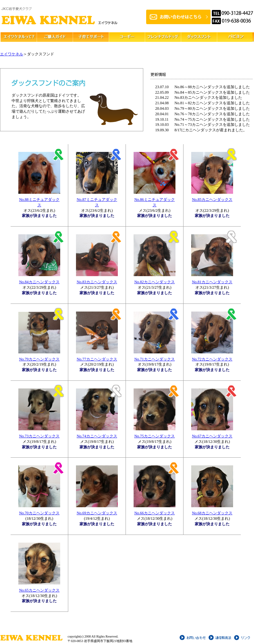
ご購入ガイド (54, 37)
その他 (234, 37)
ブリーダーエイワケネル (60, 16)
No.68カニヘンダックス (212, 513)
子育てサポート (90, 37)
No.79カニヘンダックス (39, 359)
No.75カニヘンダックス (155, 436)
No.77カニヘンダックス (97, 359)
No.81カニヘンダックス (212, 282)
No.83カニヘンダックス (97, 282)
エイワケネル (12, 54)
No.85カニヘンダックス (212, 200)
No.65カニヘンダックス (39, 590)
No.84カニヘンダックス (39, 282)
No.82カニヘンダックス (155, 282)
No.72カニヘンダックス (212, 359)
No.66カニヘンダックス (155, 513)
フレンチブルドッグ (162, 37)
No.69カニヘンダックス (97, 513)
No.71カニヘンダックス (155, 359)
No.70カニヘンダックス (39, 513)
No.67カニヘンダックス (212, 436)
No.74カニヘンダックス (97, 436)
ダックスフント (198, 37)
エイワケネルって (18, 37)
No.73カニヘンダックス (39, 436)
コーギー (126, 37)
